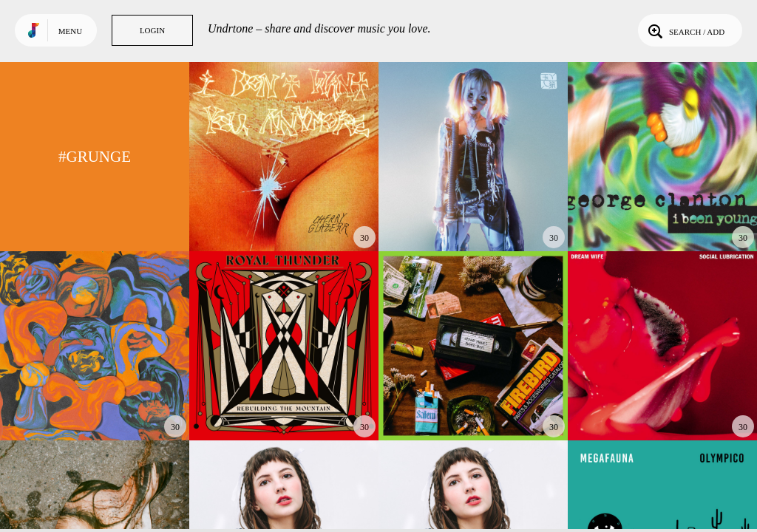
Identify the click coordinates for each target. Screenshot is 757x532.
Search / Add (685, 30)
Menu (70, 31)
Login (152, 30)
